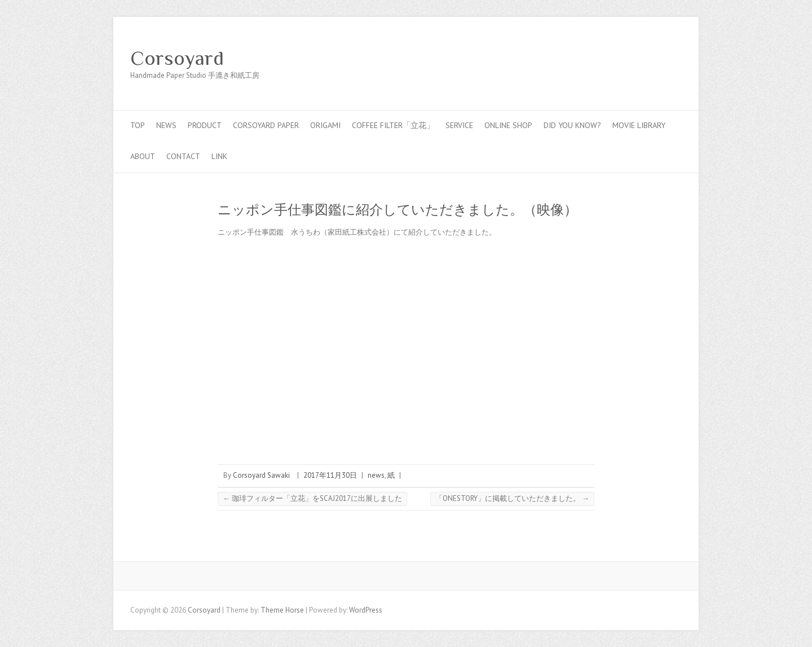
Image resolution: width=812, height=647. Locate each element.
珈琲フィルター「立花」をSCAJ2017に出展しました (312, 498)
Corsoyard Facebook (620, 58)
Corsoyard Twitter (637, 58)
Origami (325, 125)
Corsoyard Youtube (654, 58)
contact (183, 156)
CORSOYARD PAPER (266, 125)
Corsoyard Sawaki (261, 475)
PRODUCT (205, 125)
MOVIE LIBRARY (639, 125)
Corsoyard (177, 58)
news (166, 125)
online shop (508, 125)
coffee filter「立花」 (393, 125)
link (219, 156)
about (143, 156)
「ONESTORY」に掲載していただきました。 (512, 498)
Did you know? (572, 125)
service (459, 125)
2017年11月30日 (330, 475)
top (138, 125)
